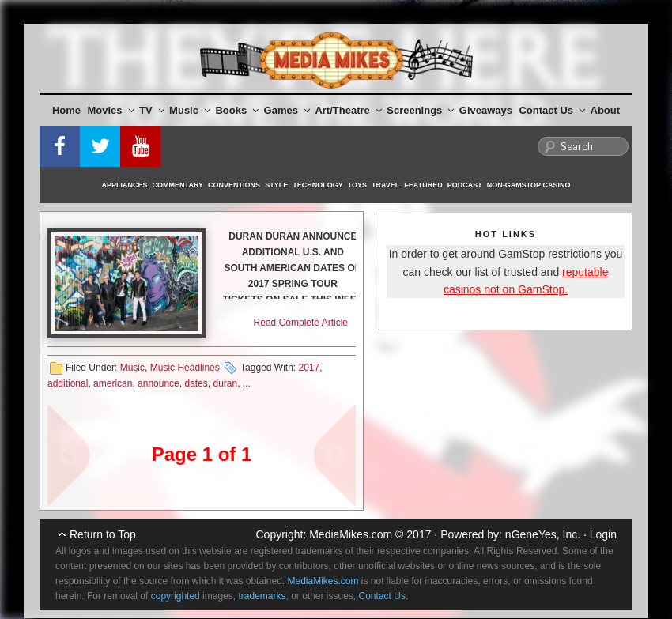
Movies (111, 110)
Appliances (125, 185)
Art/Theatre (348, 110)
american (113, 383)
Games (287, 110)
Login (603, 534)
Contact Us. (384, 596)
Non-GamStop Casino (529, 185)
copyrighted (176, 596)
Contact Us (552, 110)
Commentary (178, 185)
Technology (318, 185)
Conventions (234, 185)
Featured (423, 185)
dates (196, 383)
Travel (385, 185)
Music (190, 110)
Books (237, 110)
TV (152, 110)
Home (66, 110)
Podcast (465, 185)
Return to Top (103, 534)
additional (68, 383)
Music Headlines (185, 368)
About (606, 110)
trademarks (262, 596)
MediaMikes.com (351, 534)
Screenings (420, 110)
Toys (357, 185)
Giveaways (486, 110)
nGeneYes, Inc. (543, 534)
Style (276, 185)
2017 (309, 368)
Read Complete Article (301, 323)
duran (226, 383)
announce (159, 383)
